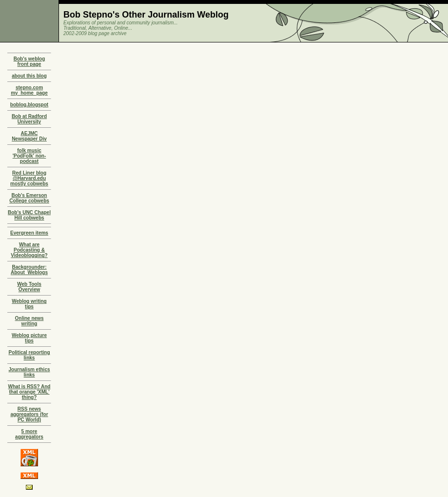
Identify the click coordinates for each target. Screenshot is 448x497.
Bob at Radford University (29, 119)
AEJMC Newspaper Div (29, 136)
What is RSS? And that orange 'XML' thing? (29, 392)
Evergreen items (29, 233)
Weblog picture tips (29, 338)
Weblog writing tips (29, 304)
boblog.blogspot (29, 105)
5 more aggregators (29, 434)
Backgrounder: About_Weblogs (29, 270)
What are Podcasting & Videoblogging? (29, 250)
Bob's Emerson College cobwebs (29, 198)
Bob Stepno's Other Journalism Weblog (146, 15)
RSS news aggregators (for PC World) (29, 414)
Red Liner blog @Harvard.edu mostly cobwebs (29, 178)
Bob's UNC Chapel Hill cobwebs (29, 215)
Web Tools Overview (29, 287)
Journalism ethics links (29, 372)
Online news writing (29, 321)
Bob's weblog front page (29, 61)
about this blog (29, 76)
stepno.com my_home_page (29, 90)
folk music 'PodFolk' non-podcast (29, 156)
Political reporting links (29, 355)
